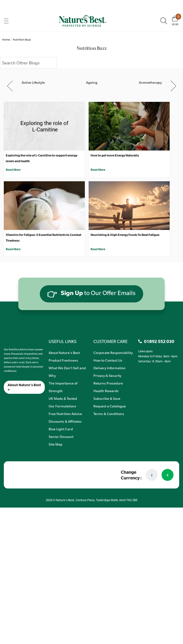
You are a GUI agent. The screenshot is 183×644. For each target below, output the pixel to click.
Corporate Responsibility (113, 353)
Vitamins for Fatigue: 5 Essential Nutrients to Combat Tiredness (43, 238)
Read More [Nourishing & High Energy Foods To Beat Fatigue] (98, 249)
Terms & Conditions (109, 414)
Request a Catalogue (110, 406)
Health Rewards (106, 391)
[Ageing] (92, 78)
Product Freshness (63, 360)
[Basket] (175, 21)
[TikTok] (12, 400)
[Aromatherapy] (150, 78)
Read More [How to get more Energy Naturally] (98, 170)
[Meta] (4, 400)
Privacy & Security (107, 375)
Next (173, 86)
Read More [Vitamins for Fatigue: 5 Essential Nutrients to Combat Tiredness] (13, 249)
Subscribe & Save (107, 398)
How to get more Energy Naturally (115, 155)
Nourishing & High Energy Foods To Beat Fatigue (125, 235)
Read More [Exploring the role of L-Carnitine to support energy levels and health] (13, 170)
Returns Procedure (108, 383)
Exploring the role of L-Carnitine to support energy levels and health (42, 158)
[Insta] (8, 400)
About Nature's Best (64, 353)
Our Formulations (62, 406)
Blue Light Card (61, 429)
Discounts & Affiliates (65, 421)
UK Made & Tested (63, 398)
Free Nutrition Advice (65, 414)
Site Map (56, 444)
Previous (10, 86)
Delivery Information (109, 368)
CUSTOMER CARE (110, 341)
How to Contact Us (108, 360)
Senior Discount (61, 436)
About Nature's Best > (24, 387)
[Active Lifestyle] (33, 78)
